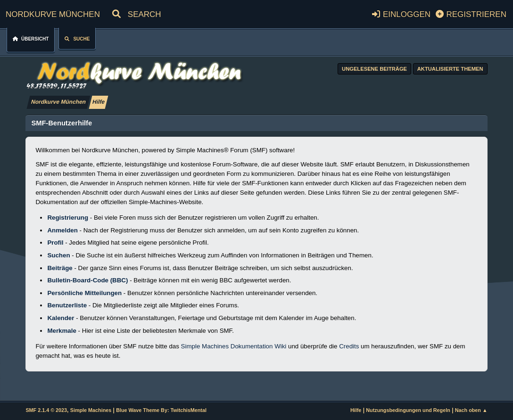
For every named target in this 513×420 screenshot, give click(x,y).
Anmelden (62, 230)
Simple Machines (91, 410)
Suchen (58, 255)
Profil (55, 243)
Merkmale (62, 331)
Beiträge (60, 268)
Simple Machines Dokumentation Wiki (234, 346)
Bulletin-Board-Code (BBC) (87, 280)
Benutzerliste (67, 305)
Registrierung (68, 218)
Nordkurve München (53, 13)
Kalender (61, 318)
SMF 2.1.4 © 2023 (46, 410)
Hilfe (356, 410)
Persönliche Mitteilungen (84, 293)
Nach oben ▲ (471, 410)
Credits (349, 346)
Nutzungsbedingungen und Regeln (408, 410)
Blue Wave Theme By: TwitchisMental (161, 410)
